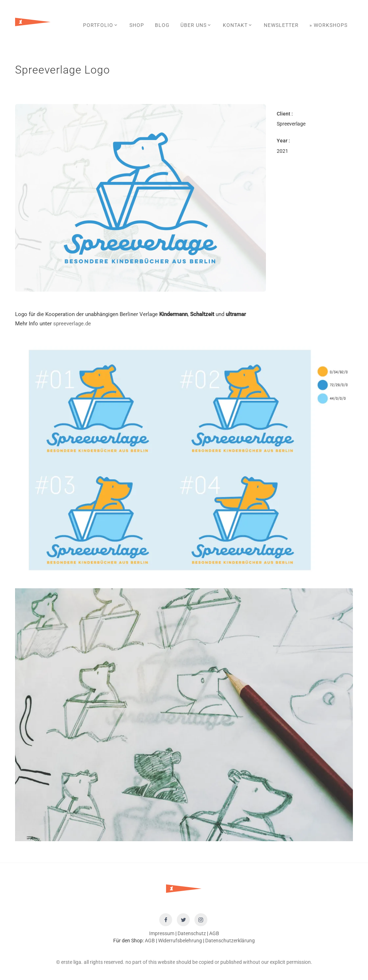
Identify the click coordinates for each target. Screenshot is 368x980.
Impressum (162, 933)
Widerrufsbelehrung (180, 941)
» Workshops (328, 25)
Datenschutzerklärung (230, 941)
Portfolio (101, 25)
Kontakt (238, 25)
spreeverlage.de (72, 324)
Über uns (196, 25)
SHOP (137, 25)
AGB (214, 933)
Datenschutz (192, 933)
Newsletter (281, 25)
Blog (162, 25)
